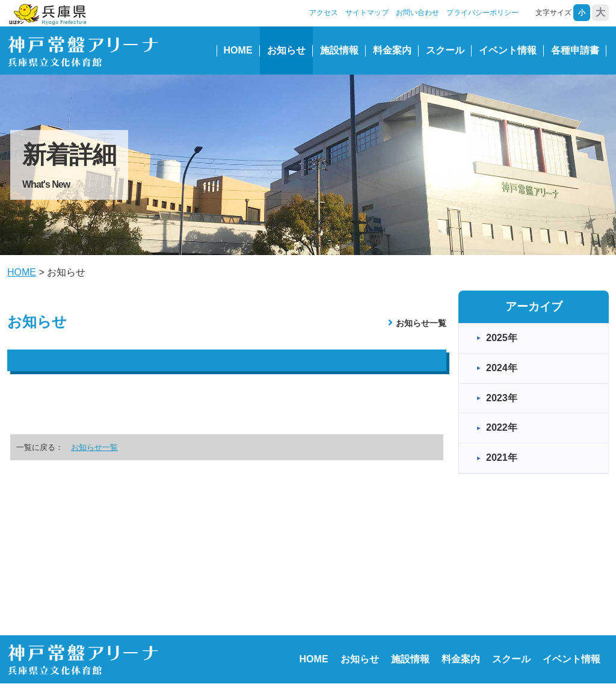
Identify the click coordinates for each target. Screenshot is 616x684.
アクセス (324, 13)
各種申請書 (575, 50)
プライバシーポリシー (482, 13)
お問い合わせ (417, 13)
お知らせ (286, 50)
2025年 (502, 338)
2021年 (502, 458)
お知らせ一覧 (421, 323)
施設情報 (339, 50)
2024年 (502, 368)
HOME (238, 50)
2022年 (502, 427)
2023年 (502, 398)
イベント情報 (508, 50)
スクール (445, 50)
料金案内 (392, 50)
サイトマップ (367, 13)
